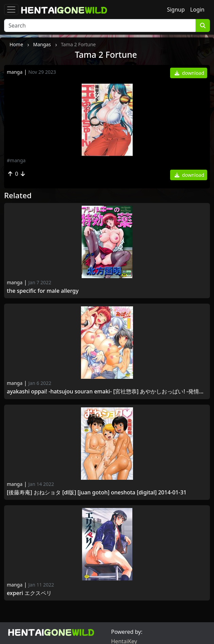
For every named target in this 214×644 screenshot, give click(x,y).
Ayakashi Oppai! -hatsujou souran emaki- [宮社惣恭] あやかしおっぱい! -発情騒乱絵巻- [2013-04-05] (107, 392)
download (189, 73)
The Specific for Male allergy (43, 291)
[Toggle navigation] (11, 10)
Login (197, 10)
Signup (176, 10)
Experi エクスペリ (29, 593)
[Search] (100, 26)
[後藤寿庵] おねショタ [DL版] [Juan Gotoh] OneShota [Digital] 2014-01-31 (98, 493)
